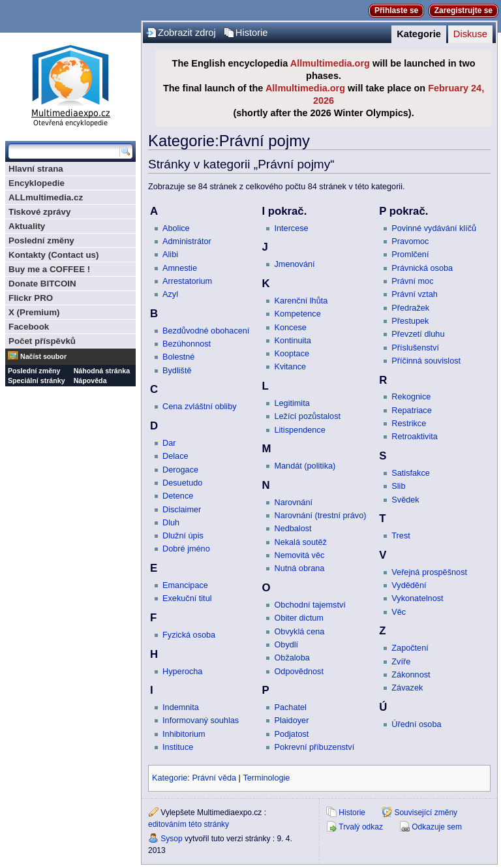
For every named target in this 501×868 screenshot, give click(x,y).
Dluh (171, 523)
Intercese (291, 228)
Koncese (290, 328)
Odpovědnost (298, 672)
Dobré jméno (186, 549)
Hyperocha (182, 672)
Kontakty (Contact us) (53, 255)
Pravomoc (410, 241)
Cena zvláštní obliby (200, 407)
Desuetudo (182, 483)
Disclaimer (182, 510)
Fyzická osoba (189, 635)
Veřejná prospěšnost (429, 572)
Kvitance (290, 367)
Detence (178, 496)
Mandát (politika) (305, 466)
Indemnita (181, 707)
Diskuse (470, 34)
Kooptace (292, 354)
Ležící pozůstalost (307, 416)
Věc (399, 612)
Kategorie (419, 34)
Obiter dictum (298, 618)
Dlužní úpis (183, 536)
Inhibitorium (184, 734)
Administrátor (187, 241)
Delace (175, 456)
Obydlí (286, 645)
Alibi (170, 255)
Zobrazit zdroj (187, 33)
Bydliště (177, 371)
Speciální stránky (37, 380)
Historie (252, 33)
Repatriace (411, 411)
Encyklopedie (37, 183)
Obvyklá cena (299, 632)
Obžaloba (292, 658)
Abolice (176, 228)
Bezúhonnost (187, 344)
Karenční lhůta (301, 301)
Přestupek (410, 321)
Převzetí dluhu (418, 334)
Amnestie (180, 268)
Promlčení (410, 255)
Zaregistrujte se (463, 10)
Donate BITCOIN (42, 284)
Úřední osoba (416, 724)
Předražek (410, 308)
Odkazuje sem (437, 827)
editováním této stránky (189, 824)
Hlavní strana (36, 169)
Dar (169, 443)
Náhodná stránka (102, 371)
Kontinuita (292, 341)
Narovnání (293, 503)
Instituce (178, 747)
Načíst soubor (43, 356)
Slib (398, 486)
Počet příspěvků (42, 341)
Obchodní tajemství (310, 605)
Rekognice (411, 397)
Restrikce (409, 424)
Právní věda (214, 778)
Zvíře (401, 662)
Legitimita (292, 403)
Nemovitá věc (299, 555)
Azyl (170, 294)
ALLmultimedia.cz (46, 197)
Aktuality (27, 226)
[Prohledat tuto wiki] (64, 151)
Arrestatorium (187, 281)
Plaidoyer (291, 721)
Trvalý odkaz (361, 827)
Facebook (29, 327)
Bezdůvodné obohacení (206, 331)
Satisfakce (411, 473)
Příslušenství (415, 348)
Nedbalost (293, 529)
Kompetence (297, 314)
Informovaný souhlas (201, 721)
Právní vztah (415, 294)
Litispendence (299, 430)
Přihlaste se (396, 10)
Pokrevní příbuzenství (314, 747)
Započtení (410, 648)
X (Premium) (34, 312)
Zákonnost (411, 675)
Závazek (407, 688)
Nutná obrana (299, 568)
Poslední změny (41, 240)
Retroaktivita (415, 437)
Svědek (405, 500)
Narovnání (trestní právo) (320, 516)
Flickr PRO (31, 298)
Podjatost (291, 734)
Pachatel (290, 707)
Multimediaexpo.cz (70, 84)
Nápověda (90, 380)
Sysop (171, 839)
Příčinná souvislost (426, 361)
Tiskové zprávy (39, 212)
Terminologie (266, 778)
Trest (401, 536)
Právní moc (412, 281)
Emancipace (185, 585)
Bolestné (178, 357)
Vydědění (409, 585)
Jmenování (294, 264)
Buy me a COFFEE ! (49, 269)
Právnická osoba (422, 268)
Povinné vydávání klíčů (434, 228)
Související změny (426, 813)
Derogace (180, 470)
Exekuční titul (187, 598)
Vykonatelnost (417, 598)
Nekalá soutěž (300, 542)
